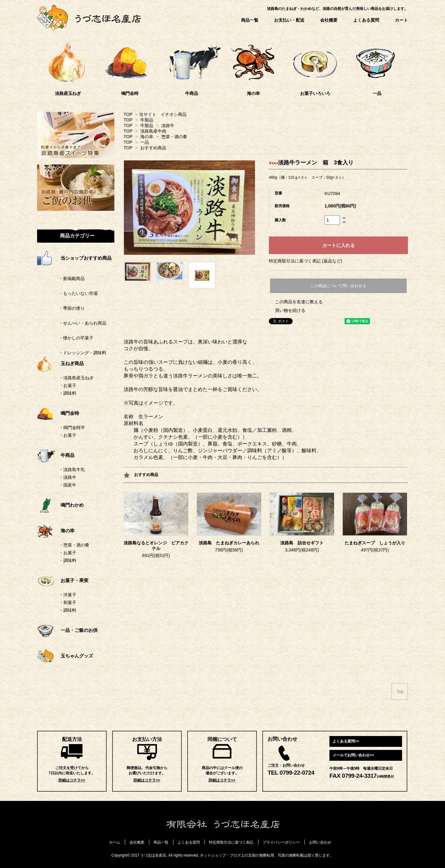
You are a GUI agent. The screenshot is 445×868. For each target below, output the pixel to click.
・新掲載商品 (61, 279)
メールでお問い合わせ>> (353, 755)
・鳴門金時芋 (72, 428)
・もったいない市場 (67, 293)
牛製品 (147, 120)
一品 (145, 142)
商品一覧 (250, 20)
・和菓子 (68, 602)
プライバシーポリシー (281, 842)
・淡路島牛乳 (72, 470)
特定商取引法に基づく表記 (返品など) (305, 261)
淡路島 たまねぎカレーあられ (229, 543)
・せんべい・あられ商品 (72, 323)
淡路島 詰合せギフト (302, 543)
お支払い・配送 (289, 20)
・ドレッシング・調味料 (72, 353)
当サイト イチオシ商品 (163, 114)
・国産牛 (68, 485)
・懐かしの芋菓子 (65, 338)
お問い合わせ (320, 842)
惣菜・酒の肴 (174, 137)
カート (401, 20)
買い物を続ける (290, 310)
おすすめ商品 (153, 148)
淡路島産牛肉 (153, 131)
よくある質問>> (346, 741)
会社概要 (329, 20)
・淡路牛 (68, 477)
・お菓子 (68, 385)
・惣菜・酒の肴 (74, 545)
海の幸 (147, 137)
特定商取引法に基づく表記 (231, 842)
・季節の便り (61, 308)
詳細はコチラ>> (72, 780)
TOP (128, 114)
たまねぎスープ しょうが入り (375, 543)
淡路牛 (168, 126)
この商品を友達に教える (299, 302)
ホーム (115, 842)
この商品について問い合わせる (338, 286)
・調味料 (68, 393)
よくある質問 (366, 20)
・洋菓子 (68, 595)
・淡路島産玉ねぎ (76, 378)
